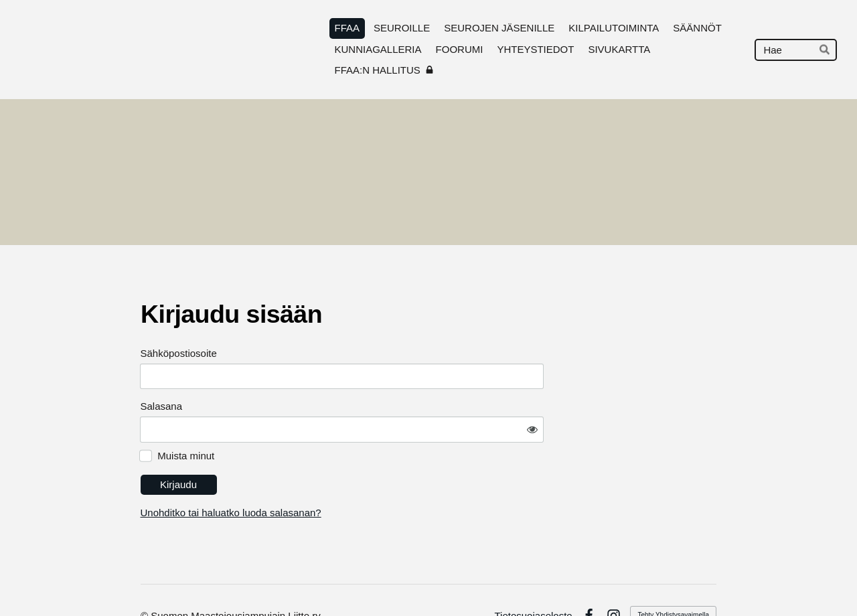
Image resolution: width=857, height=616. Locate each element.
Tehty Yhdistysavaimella (673, 577)
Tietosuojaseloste (533, 578)
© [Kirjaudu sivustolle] (146, 578)
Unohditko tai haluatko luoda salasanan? (352, 475)
